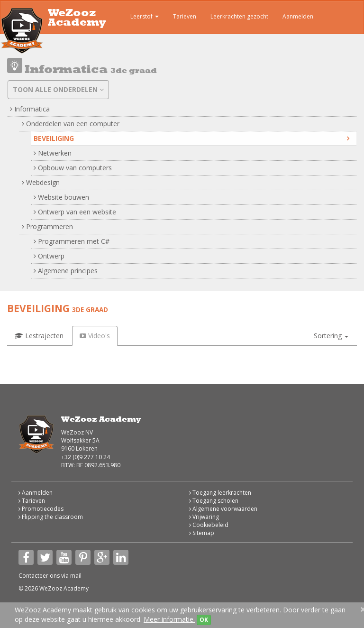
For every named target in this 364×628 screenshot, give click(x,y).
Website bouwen (61, 197)
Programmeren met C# (72, 241)
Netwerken (53, 153)
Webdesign (41, 182)
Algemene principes (66, 271)
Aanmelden (298, 16)
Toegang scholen (214, 501)
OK (204, 620)
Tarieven (185, 16)
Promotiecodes (41, 509)
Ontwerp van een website (75, 212)
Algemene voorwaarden (223, 509)
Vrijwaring (204, 517)
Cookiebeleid (209, 525)
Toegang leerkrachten (220, 493)
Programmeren (47, 226)
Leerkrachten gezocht (239, 16)
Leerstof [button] (138, 18)
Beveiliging (191, 138)
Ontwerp (49, 256)
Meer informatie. (169, 619)
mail (76, 576)
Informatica (30, 109)
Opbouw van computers (73, 168)
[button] (331, 336)
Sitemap (202, 533)
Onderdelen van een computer (71, 124)
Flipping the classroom (51, 517)
